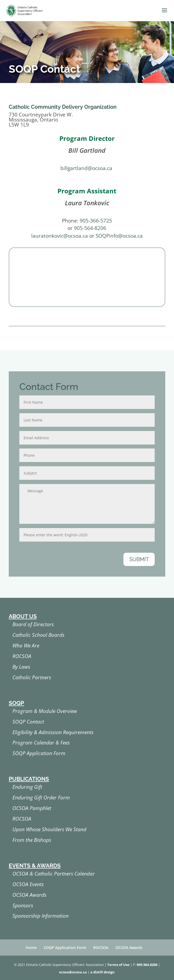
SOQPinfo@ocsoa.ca (119, 236)
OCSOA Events (28, 884)
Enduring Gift (27, 787)
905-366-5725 (96, 221)
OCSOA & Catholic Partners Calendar (54, 874)
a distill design (102, 972)
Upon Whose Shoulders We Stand (49, 829)
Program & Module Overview (45, 711)
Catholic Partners (32, 677)
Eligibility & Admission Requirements (53, 732)
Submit (139, 559)
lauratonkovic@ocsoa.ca (60, 236)
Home (31, 948)
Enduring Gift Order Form (41, 798)
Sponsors (23, 905)
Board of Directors (33, 624)
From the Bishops (32, 840)
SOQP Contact (28, 722)
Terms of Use (118, 965)
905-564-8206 (90, 228)
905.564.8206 (147, 965)
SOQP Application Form (39, 753)
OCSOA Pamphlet (32, 808)
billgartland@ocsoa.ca (86, 168)
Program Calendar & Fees (41, 743)
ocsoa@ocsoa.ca (73, 972)
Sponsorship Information (41, 916)
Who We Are (26, 646)
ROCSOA (22, 656)
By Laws (21, 667)
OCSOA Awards (29, 895)
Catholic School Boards (38, 635)
